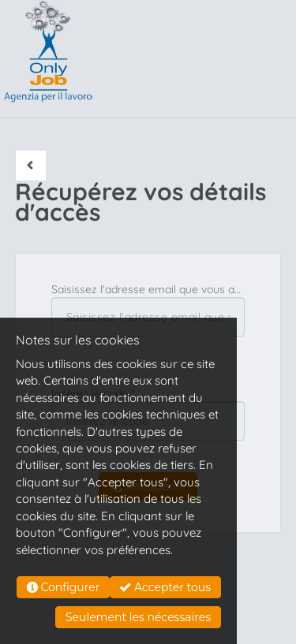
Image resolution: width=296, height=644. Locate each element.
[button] (31, 166)
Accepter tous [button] (165, 587)
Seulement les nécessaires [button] (138, 617)
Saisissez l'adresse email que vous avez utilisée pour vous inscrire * (148, 289)
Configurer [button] (64, 587)
